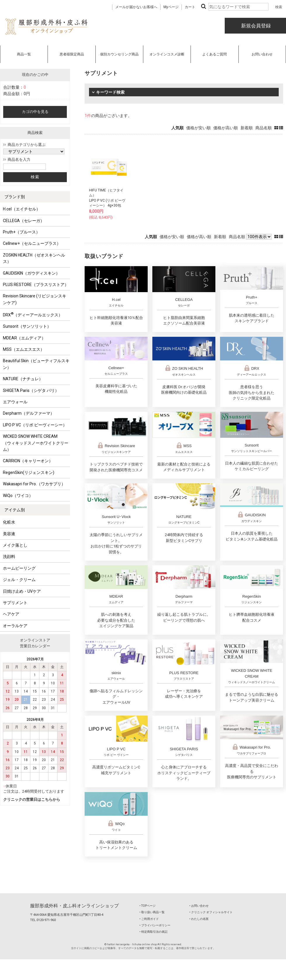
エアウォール (15, 402)
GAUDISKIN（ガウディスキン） (31, 273)
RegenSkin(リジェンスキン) (29, 472)
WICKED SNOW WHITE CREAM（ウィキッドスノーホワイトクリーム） (36, 443)
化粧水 (9, 522)
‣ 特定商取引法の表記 (154, 932)
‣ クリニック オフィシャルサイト (211, 912)
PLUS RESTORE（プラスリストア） (36, 285)
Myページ (171, 7)
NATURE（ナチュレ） (23, 379)
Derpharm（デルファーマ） (29, 413)
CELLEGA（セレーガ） (24, 221)
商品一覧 (24, 54)
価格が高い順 (226, 128)
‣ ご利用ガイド (149, 919)
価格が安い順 (198, 128)
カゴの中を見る (35, 112)
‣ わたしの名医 (199, 919)
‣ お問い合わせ (199, 906)
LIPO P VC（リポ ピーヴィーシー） (35, 425)
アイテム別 (15, 510)
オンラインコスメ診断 (167, 54)
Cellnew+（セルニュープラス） (32, 243)
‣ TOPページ (148, 906)
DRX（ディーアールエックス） (33, 314)
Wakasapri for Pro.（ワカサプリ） (34, 484)
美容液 (9, 534)
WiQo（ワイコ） (18, 496)
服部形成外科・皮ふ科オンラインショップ (74, 906)
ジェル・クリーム (19, 580)
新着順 (247, 128)
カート (190, 7)
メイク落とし (15, 545)
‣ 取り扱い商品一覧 (152, 912)
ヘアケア (11, 614)
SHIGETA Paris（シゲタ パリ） (31, 390)
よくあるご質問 (214, 54)
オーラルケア (15, 626)
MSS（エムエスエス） (24, 349)
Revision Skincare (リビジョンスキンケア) (35, 299)
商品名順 (264, 128)
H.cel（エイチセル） (22, 209)
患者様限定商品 (72, 54)
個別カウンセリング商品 (119, 54)
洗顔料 (9, 557)
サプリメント (15, 603)
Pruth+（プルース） (21, 232)
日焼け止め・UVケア (22, 591)
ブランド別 (15, 197)
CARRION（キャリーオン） (28, 461)
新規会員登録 (255, 26)
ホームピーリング (19, 568)
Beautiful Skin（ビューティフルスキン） (36, 364)
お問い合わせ (262, 54)
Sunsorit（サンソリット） (27, 326)
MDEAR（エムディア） (24, 338)
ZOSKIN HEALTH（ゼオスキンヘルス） (34, 258)
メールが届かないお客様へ (136, 7)
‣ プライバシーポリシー (155, 925)
